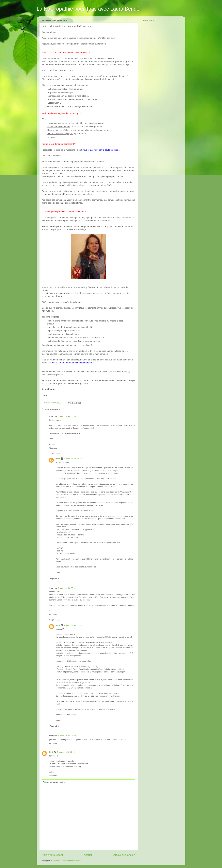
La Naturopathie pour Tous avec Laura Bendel (89, 9)
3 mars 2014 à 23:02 (67, 588)
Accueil (88, 855)
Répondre (53, 448)
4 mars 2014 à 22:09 (73, 625)
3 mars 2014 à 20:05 (67, 416)
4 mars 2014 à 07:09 (67, 736)
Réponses (56, 454)
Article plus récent (52, 855)
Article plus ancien (124, 855)
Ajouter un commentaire (54, 782)
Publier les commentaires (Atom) (67, 861)
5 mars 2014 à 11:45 (66, 752)
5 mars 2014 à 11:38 (73, 459)
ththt (58, 459)
